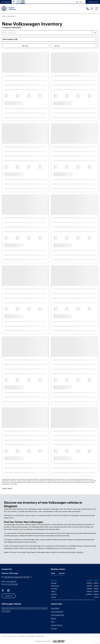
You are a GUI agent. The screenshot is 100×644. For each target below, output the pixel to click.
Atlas (3, 608)
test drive (80, 552)
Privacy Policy (40, 636)
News (53, 622)
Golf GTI (19, 608)
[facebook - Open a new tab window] (3, 590)
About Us (54, 618)
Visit (28, 552)
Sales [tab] (53, 573)
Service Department (57, 612)
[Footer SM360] (59, 641)
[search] (47, 33)
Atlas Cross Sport (11, 608)
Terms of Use (31, 636)
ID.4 (35, 608)
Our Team (54, 628)
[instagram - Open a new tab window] (8, 590)
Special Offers (55, 608)
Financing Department (58, 615)
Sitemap (22, 636)
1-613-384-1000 (11, 581)
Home (4, 16)
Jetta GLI (44, 608)
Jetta (39, 608)
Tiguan (8, 611)
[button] (6, 2)
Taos (3, 611)
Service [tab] (62, 573)
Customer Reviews (57, 625)
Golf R (25, 608)
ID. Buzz (30, 608)
